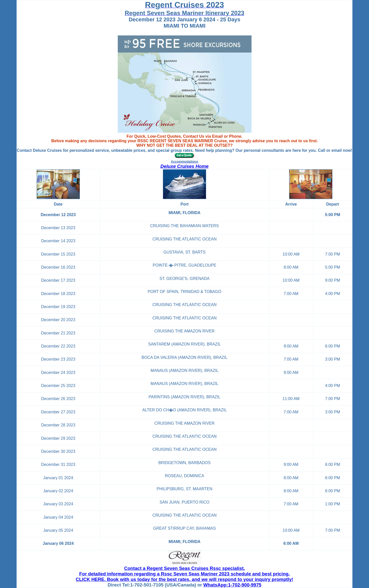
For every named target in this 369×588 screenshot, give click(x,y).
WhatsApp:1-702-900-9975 (232, 585)
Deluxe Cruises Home (184, 166)
